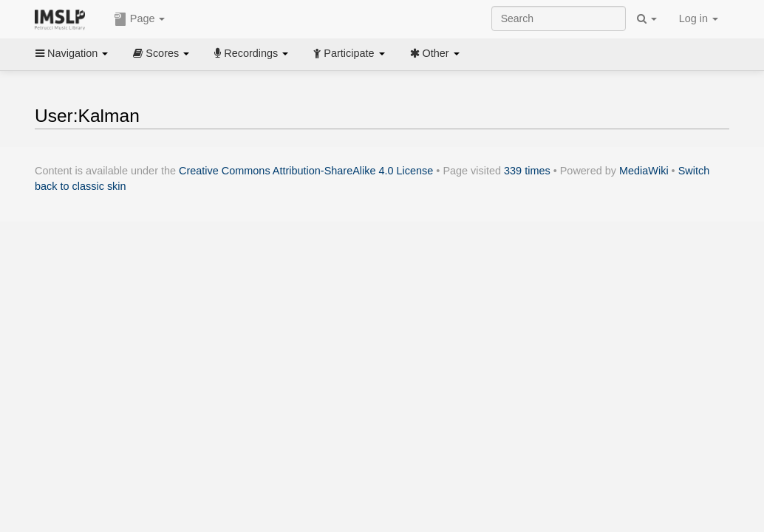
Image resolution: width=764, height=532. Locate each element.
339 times (527, 171)
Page (140, 19)
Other (435, 53)
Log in (699, 18)
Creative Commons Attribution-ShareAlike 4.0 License (306, 171)
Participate (349, 53)
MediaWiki (644, 171)
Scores (161, 53)
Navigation (72, 53)
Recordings (251, 53)
